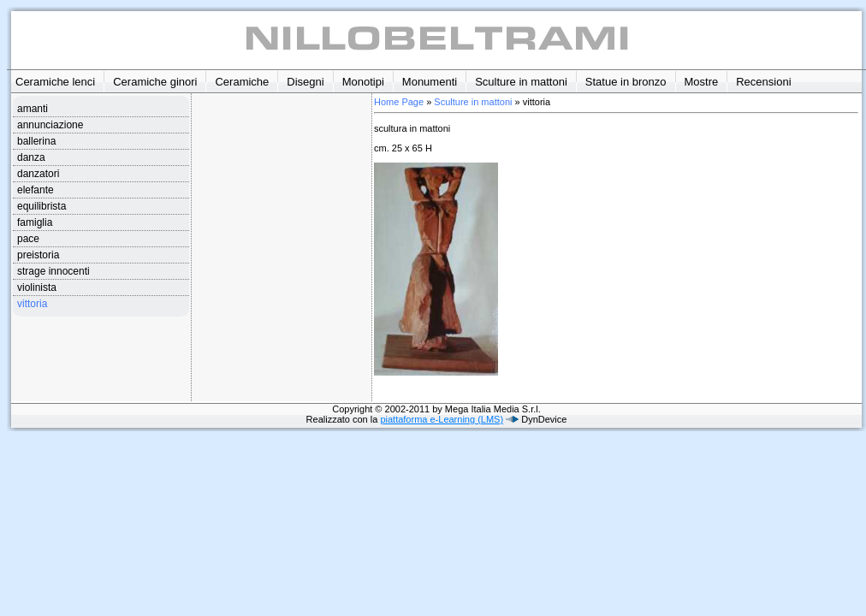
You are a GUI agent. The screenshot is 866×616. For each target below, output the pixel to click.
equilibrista (42, 206)
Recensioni (763, 82)
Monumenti (430, 82)
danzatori (38, 174)
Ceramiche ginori (155, 82)
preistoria (38, 255)
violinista (37, 287)
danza (31, 157)
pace (28, 239)
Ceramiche (242, 82)
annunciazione (50, 125)
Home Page (399, 102)
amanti (33, 109)
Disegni (305, 82)
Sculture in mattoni (521, 82)
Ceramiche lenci (55, 82)
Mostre (702, 82)
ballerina (36, 141)
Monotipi (363, 82)
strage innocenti (53, 271)
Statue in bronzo (626, 82)
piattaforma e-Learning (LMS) (442, 419)
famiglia (35, 222)
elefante (36, 190)
